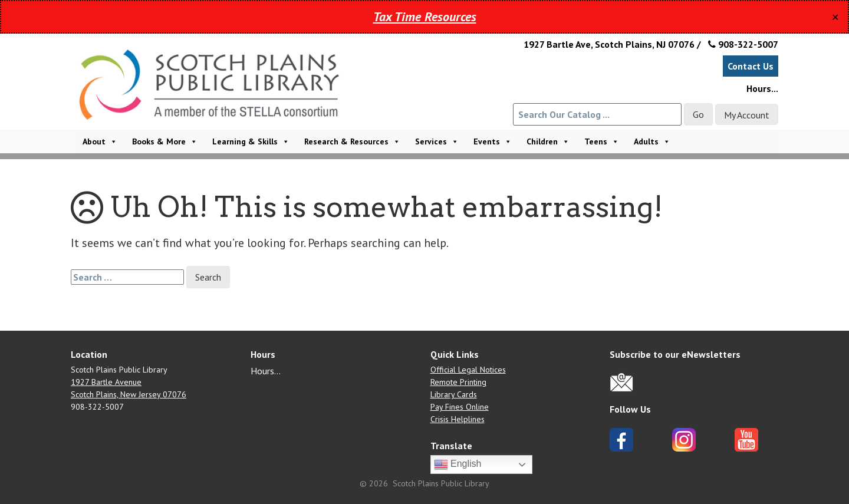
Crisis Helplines (458, 419)
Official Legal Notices (468, 370)
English (458, 465)
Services (437, 141)
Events (493, 141)
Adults (652, 141)
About (100, 141)
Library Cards (454, 394)
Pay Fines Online (460, 407)
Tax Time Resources (425, 17)
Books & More (165, 141)
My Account (747, 115)
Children (548, 141)
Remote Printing (458, 382)
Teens (602, 141)
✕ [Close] (835, 17)
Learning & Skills (251, 141)
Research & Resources (352, 141)
